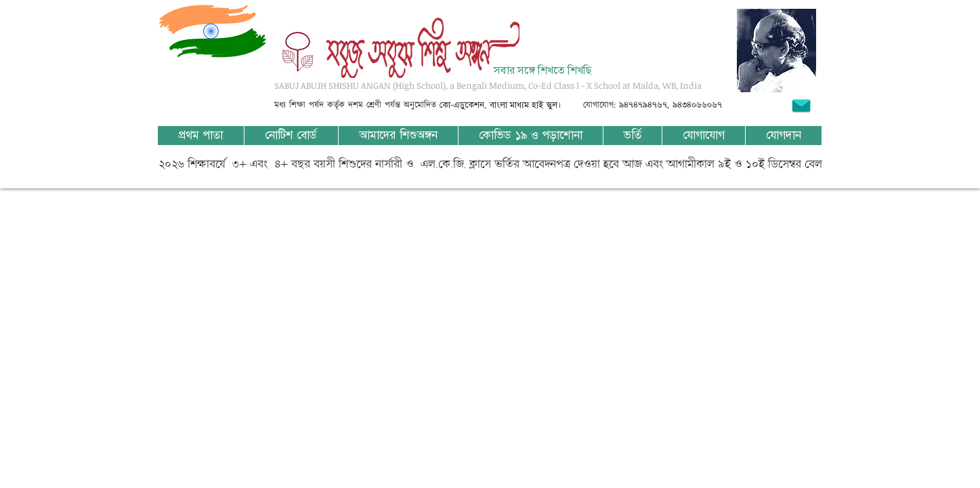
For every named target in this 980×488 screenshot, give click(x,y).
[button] (398, 136)
